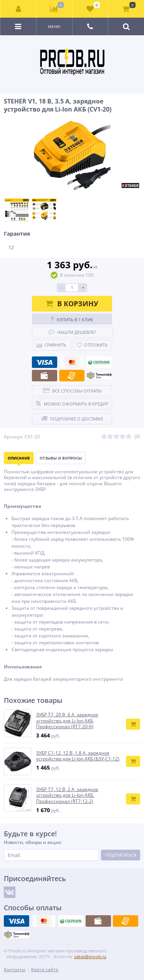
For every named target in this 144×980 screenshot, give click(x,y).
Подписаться (121, 855)
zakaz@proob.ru (90, 956)
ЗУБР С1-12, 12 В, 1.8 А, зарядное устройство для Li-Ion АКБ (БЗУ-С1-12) (78, 756)
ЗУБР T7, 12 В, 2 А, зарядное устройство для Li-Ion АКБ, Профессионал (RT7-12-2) (67, 795)
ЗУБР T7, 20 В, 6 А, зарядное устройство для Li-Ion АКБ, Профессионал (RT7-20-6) (67, 721)
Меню (54, 26)
